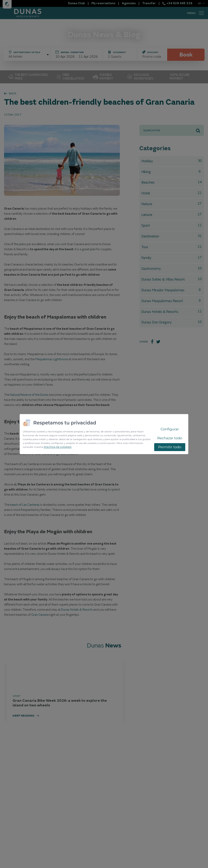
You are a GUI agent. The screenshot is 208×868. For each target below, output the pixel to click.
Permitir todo (170, 447)
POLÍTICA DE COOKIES (58, 447)
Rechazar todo (170, 438)
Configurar (170, 429)
